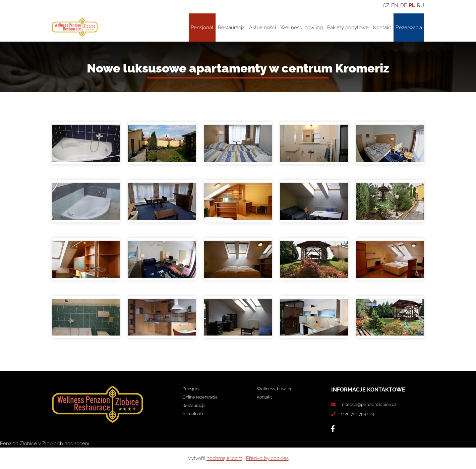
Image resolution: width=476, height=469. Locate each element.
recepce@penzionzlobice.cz (368, 404)
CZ (386, 5)
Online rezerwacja (200, 397)
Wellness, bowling (302, 28)
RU (421, 5)
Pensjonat (202, 28)
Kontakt (382, 28)
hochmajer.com (224, 458)
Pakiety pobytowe (348, 28)
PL (412, 5)
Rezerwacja (409, 28)
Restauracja (231, 28)
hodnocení (77, 444)
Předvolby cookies (267, 458)
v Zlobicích (51, 444)
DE (404, 5)
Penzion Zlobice (18, 444)
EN (395, 5)
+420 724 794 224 (357, 414)
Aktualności (262, 28)
